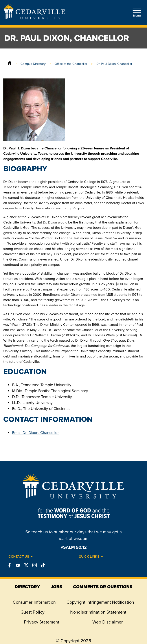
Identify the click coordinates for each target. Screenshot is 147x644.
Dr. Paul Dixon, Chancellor (114, 64)
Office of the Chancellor (71, 64)
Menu (137, 13)
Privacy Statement (42, 622)
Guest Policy (32, 612)
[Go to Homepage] (35, 18)
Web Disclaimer (108, 622)
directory (27, 587)
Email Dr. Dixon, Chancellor (35, 433)
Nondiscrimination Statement (98, 612)
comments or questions (103, 587)
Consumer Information (34, 602)
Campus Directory (33, 64)
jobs (56, 587)
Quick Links (89, 557)
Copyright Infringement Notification (100, 602)
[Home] (10, 64)
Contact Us (19, 557)
